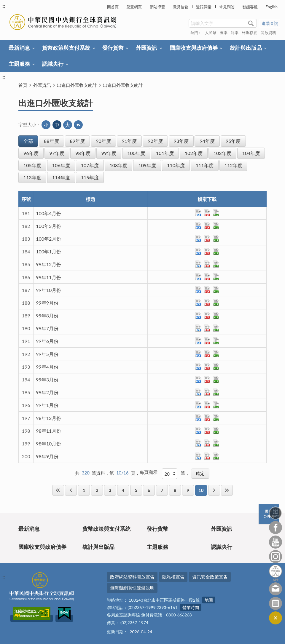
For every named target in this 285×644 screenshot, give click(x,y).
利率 (235, 33)
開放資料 (268, 33)
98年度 (83, 153)
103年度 (222, 153)
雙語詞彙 (204, 7)
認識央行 (53, 64)
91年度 (129, 141)
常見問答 (227, 7)
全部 (28, 141)
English (271, 7)
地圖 (209, 600)
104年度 (251, 153)
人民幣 (211, 33)
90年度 (103, 141)
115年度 (90, 177)
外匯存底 (249, 33)
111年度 (205, 165)
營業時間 (191, 607)
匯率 (224, 33)
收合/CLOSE (276, 618)
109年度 (147, 165)
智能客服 (250, 7)
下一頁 (214, 490)
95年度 (233, 141)
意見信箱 (181, 7)
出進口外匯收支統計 (77, 85)
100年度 (136, 153)
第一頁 (58, 490)
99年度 (109, 153)
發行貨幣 (113, 48)
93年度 (181, 141)
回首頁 (113, 7)
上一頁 (71, 490)
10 (201, 490)
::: (3, 6)
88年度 (51, 141)
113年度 (32, 177)
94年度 (207, 141)
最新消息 (19, 48)
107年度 (90, 165)
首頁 (23, 85)
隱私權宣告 (173, 577)
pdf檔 (207, 213)
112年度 (233, 165)
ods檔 (198, 213)
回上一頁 (78, 125)
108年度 (119, 165)
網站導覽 (157, 7)
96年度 (31, 153)
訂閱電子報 (276, 603)
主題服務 (19, 64)
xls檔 (216, 213)
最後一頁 (227, 490)
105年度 (32, 165)
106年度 (61, 165)
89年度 (78, 141)
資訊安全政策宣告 (210, 577)
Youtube (276, 542)
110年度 (176, 165)
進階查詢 (270, 23)
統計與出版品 (246, 48)
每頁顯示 (149, 472)
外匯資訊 (147, 48)
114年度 (61, 177)
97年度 (57, 153)
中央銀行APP (276, 573)
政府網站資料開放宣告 (132, 577)
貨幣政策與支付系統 (66, 48)
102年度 (194, 153)
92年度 (155, 141)
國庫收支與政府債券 (194, 48)
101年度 (165, 153)
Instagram (276, 557)
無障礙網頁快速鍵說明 (132, 588)
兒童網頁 (134, 7)
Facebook (276, 528)
